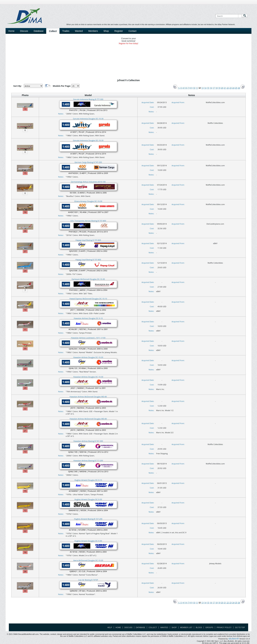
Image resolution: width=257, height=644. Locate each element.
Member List (186, 627)
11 (197, 88)
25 (236, 88)
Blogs (199, 627)
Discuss (24, 31)
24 (233, 88)
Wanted (79, 31)
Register (119, 31)
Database (39, 31)
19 (219, 88)
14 (205, 88)
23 (230, 88)
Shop (106, 31)
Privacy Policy (224, 627)
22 (228, 88)
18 (217, 88)
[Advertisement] (128, 616)
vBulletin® (233, 639)
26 (239, 88)
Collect (53, 31)
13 (202, 88)
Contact (132, 31)
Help (110, 627)
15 (208, 88)
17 (214, 88)
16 (211, 88)
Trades (66, 31)
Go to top (240, 627)
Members (93, 31)
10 (194, 88)
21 (225, 88)
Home (11, 31)
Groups (209, 627)
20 (222, 88)
